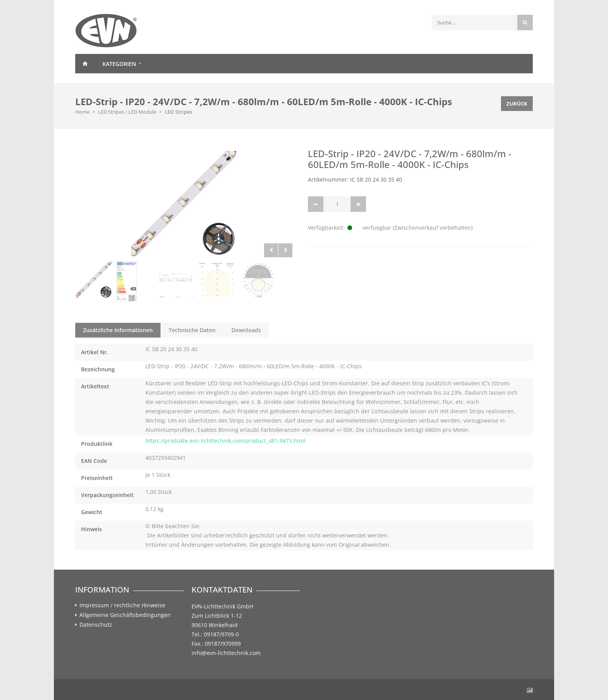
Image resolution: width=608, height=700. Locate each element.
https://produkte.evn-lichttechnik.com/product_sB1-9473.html (225, 441)
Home (85, 64)
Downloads (246, 330)
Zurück (517, 104)
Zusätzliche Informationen (118, 330)
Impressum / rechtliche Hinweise (122, 605)
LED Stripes (178, 112)
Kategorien (119, 64)
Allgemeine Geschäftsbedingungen (125, 615)
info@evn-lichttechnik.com (226, 653)
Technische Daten (192, 330)
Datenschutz (96, 625)
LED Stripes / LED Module (127, 112)
